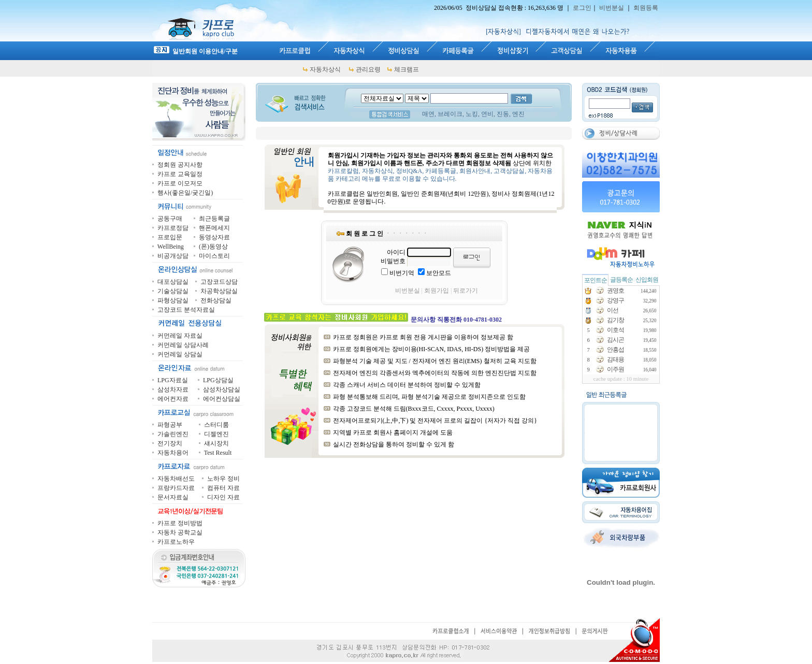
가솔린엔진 (173, 434)
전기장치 (170, 443)
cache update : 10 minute (621, 379)
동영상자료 (214, 237)
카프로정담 (173, 228)
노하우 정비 (223, 479)
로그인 (582, 8)
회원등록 (646, 8)
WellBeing (171, 247)
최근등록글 (214, 219)
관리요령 (368, 69)
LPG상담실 (218, 380)
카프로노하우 (176, 542)
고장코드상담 (219, 282)
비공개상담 (173, 256)
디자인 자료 (223, 497)
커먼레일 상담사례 (183, 345)
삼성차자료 (173, 389)
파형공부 (170, 425)
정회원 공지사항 (180, 165)
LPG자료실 (173, 380)
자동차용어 (173, 453)
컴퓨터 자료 (223, 488)
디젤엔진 (216, 434)
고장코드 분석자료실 (186, 310)
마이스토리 (214, 256)
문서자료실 (173, 497)
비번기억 (402, 273)
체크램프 (407, 69)
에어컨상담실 (222, 399)
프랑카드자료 (176, 488)
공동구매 (170, 219)
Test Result (218, 453)
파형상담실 (173, 300)
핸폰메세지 (214, 228)
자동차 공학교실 (180, 532)
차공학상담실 (219, 291)
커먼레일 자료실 (180, 336)
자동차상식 (325, 69)
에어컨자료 (173, 399)
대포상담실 (173, 282)
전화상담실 (216, 300)
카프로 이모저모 (180, 183)
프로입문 (170, 237)
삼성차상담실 (222, 389)
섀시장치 (216, 443)
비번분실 (612, 8)
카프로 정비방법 (180, 523)
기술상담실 (173, 291)
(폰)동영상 (213, 247)
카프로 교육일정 (180, 174)
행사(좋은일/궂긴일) (185, 193)
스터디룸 (216, 425)
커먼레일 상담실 (180, 354)
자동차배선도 (176, 479)
